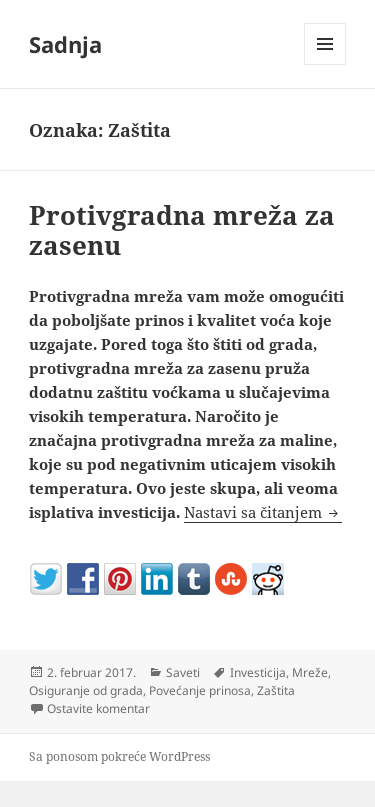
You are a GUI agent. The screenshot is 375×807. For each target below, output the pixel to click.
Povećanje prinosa (200, 690)
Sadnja (65, 44)
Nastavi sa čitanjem (263, 512)
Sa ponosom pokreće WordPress (119, 756)
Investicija (258, 672)
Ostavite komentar (98, 708)
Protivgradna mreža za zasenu (182, 230)
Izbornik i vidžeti (325, 64)
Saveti (183, 672)
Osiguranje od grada (86, 690)
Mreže (310, 672)
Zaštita (276, 690)
